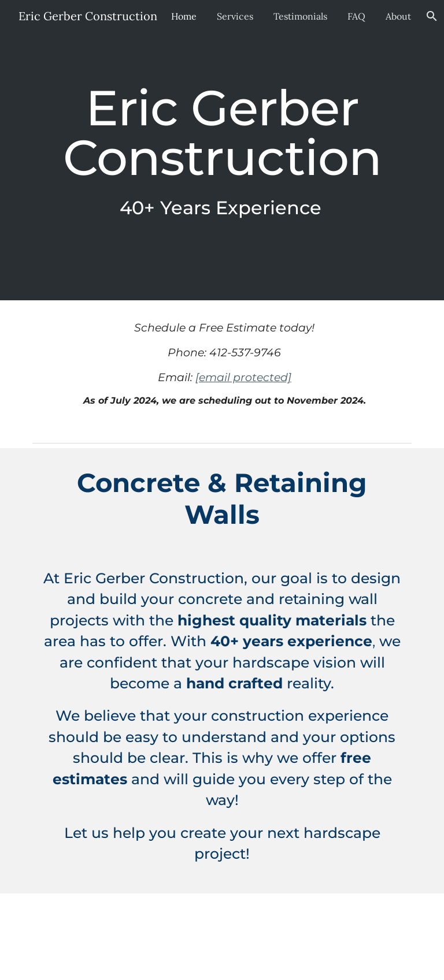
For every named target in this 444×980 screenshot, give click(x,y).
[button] (430, 16)
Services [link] (233, 16)
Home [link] (182, 16)
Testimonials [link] (299, 16)
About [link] (397, 16)
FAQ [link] (355, 16)
